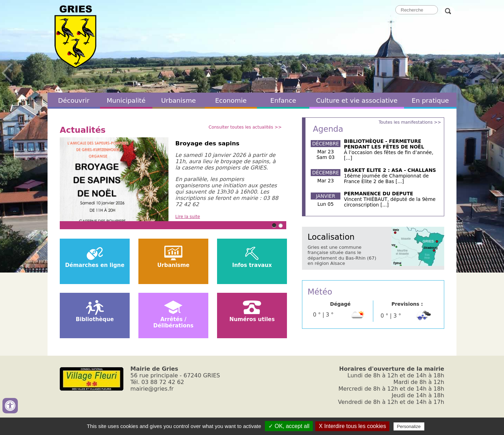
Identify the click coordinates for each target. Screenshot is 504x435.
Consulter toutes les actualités (241, 127)
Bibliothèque (95, 319)
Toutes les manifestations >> (410, 122)
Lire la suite (188, 217)
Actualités (83, 130)
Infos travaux (252, 265)
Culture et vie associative (357, 100)
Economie (231, 100)
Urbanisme (179, 100)
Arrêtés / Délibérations (174, 322)
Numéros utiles (252, 319)
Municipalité (126, 100)
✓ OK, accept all (289, 426)
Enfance (283, 100)
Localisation (331, 237)
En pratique (430, 100)
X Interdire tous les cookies (352, 426)
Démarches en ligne (95, 265)
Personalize (409, 426)
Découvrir (74, 100)
